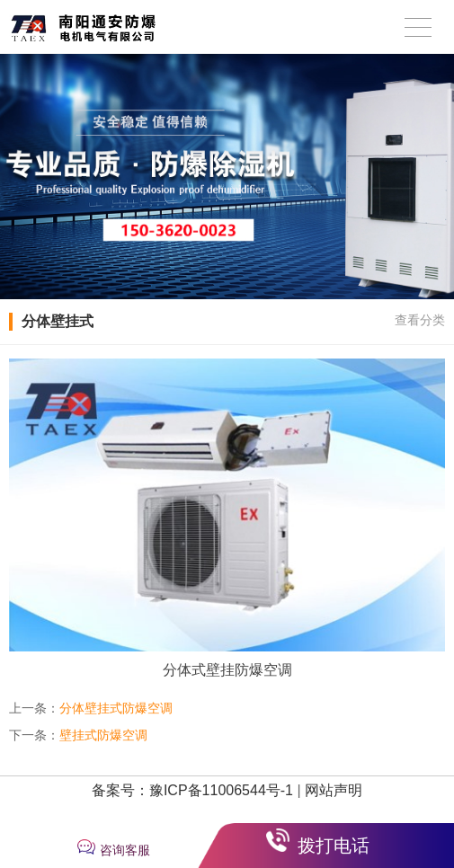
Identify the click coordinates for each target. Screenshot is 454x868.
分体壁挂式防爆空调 (116, 708)
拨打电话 (334, 846)
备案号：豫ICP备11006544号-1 (192, 790)
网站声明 (334, 790)
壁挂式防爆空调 (103, 735)
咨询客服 (125, 850)
